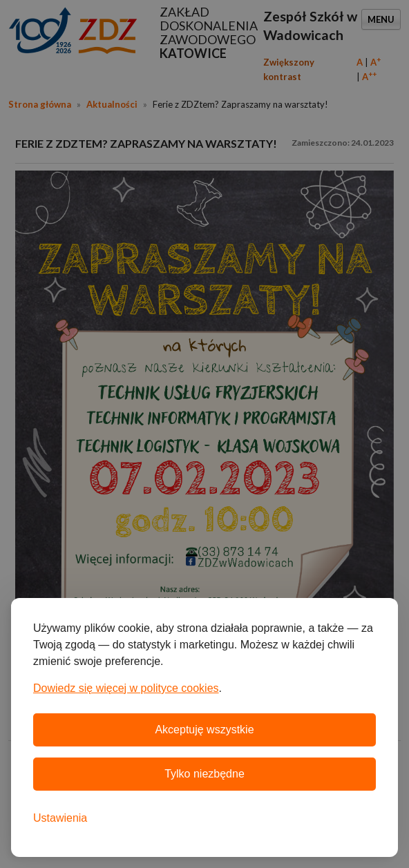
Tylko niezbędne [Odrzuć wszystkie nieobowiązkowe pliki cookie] (204, 774)
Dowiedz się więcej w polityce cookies (126, 688)
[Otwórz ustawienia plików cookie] (60, 818)
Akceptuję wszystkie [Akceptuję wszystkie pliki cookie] (204, 730)
